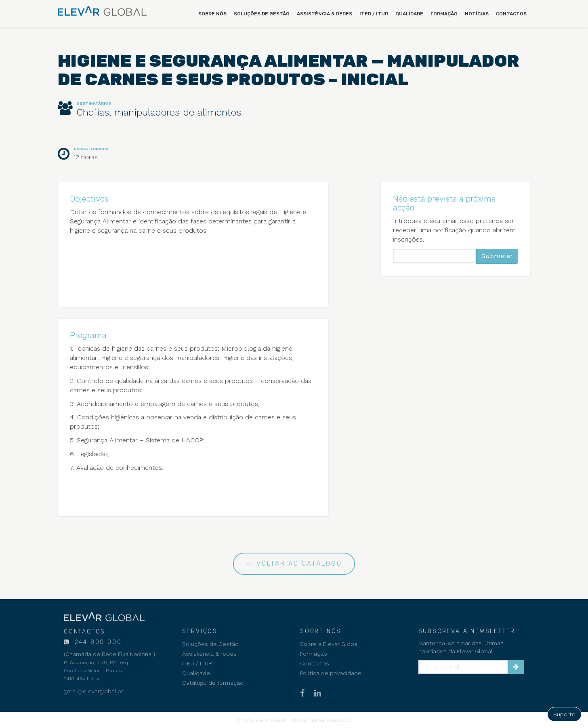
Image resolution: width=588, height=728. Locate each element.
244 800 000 (97, 642)
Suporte (564, 714)
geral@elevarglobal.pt (94, 691)
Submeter (497, 256)
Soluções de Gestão (262, 14)
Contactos (511, 14)
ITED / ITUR (374, 14)
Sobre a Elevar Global (330, 644)
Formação (444, 14)
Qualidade (409, 14)
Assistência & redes (324, 14)
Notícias (477, 14)
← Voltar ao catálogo (294, 563)
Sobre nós (212, 14)
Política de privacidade (331, 673)
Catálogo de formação (213, 683)
